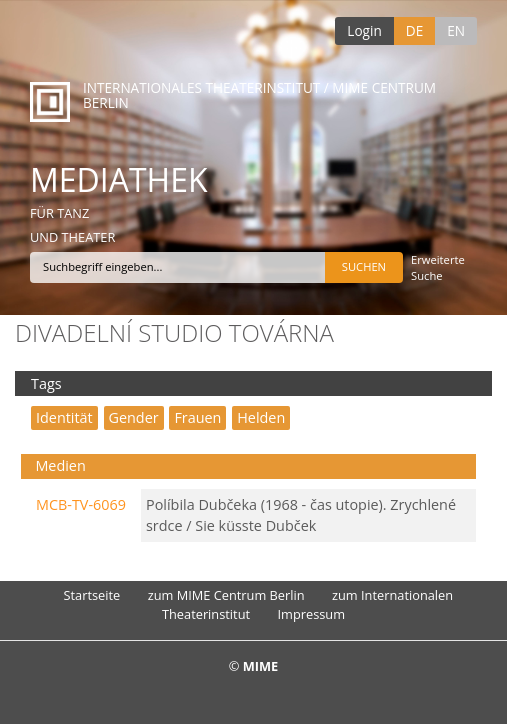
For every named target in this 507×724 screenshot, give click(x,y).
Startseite (92, 595)
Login (364, 30)
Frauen (197, 417)
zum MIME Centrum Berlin (226, 595)
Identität (64, 417)
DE (414, 30)
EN (456, 30)
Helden (261, 417)
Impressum (311, 614)
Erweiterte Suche (438, 267)
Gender (134, 417)
